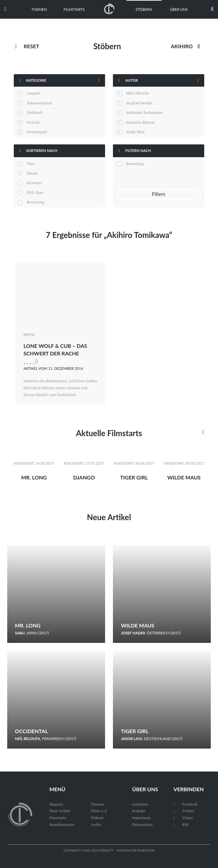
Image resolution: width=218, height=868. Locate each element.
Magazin (56, 804)
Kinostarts (58, 818)
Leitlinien (140, 804)
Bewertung (35, 202)
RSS (181, 825)
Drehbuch (35, 112)
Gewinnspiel (37, 132)
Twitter (184, 811)
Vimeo (183, 818)
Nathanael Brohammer (144, 112)
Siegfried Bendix (139, 103)
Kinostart (34, 183)
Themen (39, 9)
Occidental (32, 731)
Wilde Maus (184, 477)
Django (84, 477)
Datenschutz (143, 825)
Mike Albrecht (137, 93)
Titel (30, 164)
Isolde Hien (135, 132)
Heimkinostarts (62, 825)
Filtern (159, 194)
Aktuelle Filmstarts (109, 433)
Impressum (142, 818)
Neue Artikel (109, 517)
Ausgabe (33, 93)
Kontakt (139, 811)
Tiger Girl (134, 477)
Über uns (179, 9)
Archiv (96, 825)
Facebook (186, 804)
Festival (33, 122)
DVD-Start (35, 192)
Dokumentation (39, 103)
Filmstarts (74, 9)
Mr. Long (34, 477)
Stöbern (144, 9)
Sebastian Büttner (140, 122)
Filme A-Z (99, 811)
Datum (32, 173)
